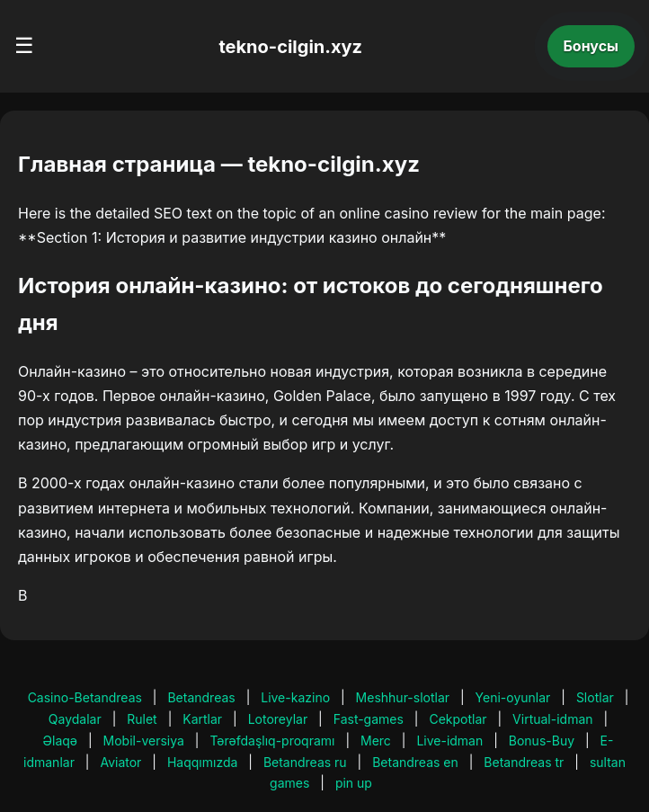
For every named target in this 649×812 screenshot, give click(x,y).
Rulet (142, 719)
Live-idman (449, 741)
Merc (376, 741)
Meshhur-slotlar (403, 697)
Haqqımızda (202, 762)
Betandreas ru (305, 762)
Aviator (120, 762)
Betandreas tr (524, 762)
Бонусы (591, 46)
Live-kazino (295, 697)
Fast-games (369, 719)
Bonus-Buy (542, 741)
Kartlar (202, 719)
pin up (354, 783)
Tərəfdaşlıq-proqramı (272, 741)
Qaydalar (75, 719)
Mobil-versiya (144, 741)
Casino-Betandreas (85, 697)
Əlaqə (60, 741)
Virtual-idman (552, 719)
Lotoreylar (278, 719)
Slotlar (595, 697)
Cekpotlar (458, 719)
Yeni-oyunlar (513, 697)
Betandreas (201, 697)
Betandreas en (415, 762)
